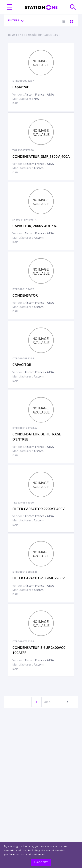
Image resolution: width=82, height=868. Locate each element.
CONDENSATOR (25, 295)
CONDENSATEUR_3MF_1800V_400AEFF (44, 156)
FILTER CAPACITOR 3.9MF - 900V (39, 578)
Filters (16, 20)
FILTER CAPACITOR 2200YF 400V (39, 509)
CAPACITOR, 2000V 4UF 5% (35, 226)
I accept (41, 862)
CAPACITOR (22, 365)
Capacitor (20, 87)
